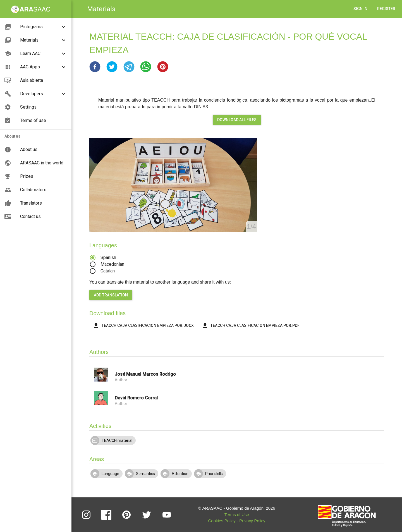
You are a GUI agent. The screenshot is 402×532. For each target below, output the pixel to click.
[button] (95, 67)
